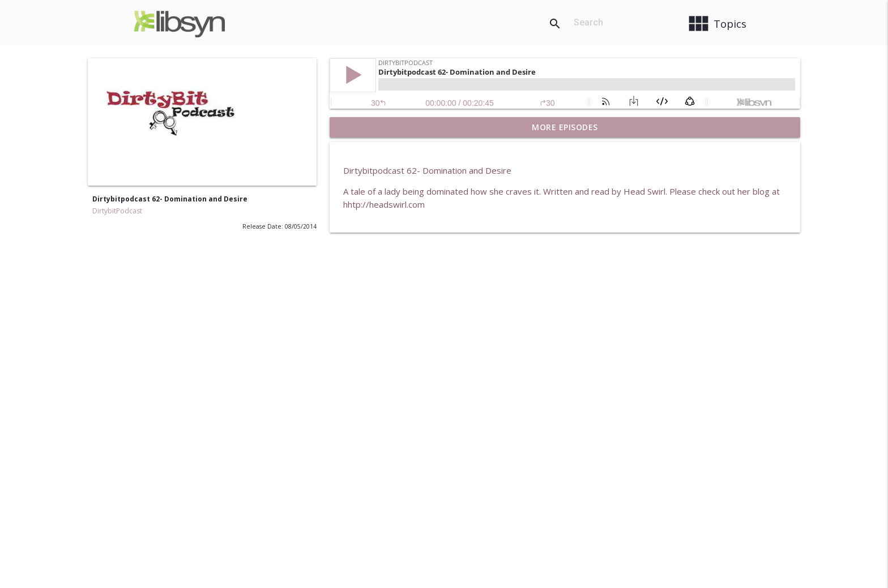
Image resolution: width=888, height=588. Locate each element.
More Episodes (565, 127)
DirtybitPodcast (117, 211)
